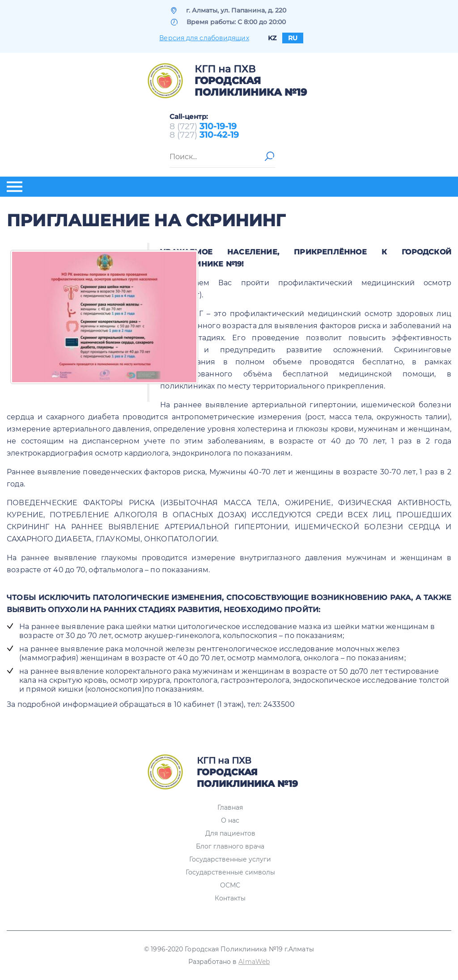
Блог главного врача (230, 846)
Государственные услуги (230, 859)
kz (272, 38)
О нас (230, 820)
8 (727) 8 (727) (204, 131)
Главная (230, 807)
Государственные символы (230, 872)
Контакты (230, 898)
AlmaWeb (254, 962)
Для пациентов (230, 833)
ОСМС (230, 885)
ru (293, 38)
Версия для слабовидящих (204, 38)
